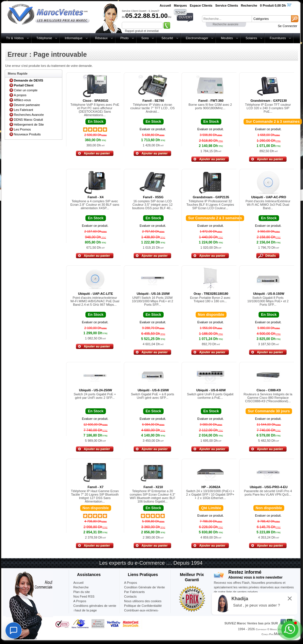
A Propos (131, 583)
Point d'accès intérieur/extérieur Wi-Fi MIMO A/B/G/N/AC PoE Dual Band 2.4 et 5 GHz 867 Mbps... (95, 301)
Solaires (251, 38)
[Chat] (14, 630)
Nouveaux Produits (27, 134)
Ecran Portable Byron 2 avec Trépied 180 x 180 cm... (210, 299)
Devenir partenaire (27, 105)
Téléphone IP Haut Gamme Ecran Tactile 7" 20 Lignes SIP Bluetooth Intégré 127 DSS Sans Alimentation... (95, 496)
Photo (125, 38)
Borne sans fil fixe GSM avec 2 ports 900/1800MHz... (210, 106)
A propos (20, 95)
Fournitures (278, 38)
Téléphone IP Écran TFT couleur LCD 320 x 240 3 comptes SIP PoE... (268, 108)
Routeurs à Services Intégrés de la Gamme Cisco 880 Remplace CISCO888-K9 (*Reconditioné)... (268, 398)
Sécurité (167, 38)
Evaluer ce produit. (153, 129)
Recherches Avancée (29, 115)
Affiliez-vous (22, 100)
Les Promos (22, 129)
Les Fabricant (24, 110)
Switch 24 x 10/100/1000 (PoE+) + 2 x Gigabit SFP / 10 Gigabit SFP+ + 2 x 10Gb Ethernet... (210, 494)
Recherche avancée (226, 24)
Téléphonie (44, 38)
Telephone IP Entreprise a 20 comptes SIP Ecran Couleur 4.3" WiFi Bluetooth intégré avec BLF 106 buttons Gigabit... (153, 496)
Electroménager (197, 38)
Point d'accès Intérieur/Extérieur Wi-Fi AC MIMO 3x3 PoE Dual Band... (268, 205)
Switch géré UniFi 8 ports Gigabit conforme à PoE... (210, 396)
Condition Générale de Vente (144, 587)
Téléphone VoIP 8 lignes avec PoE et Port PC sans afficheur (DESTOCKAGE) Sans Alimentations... (95, 110)
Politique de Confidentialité (143, 606)
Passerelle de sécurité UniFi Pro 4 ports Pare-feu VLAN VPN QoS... (268, 493)
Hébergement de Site (29, 124)
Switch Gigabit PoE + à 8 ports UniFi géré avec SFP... (153, 396)
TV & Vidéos (15, 38)
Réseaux (101, 38)
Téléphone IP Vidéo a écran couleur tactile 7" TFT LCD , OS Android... (153, 108)
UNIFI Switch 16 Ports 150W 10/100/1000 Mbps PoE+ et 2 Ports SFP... (153, 301)
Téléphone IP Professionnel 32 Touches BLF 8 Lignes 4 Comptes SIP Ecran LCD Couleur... (210, 205)
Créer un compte (26, 90)
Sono (145, 38)
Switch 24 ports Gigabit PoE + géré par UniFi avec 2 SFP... (95, 396)
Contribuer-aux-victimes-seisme (141, 613)
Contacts (130, 596)
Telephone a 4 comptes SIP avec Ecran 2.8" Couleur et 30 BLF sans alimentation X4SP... (95, 205)
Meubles (227, 38)
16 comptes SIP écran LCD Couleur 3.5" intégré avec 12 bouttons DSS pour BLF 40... (153, 205)
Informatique (73, 38)
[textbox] (227, 19)
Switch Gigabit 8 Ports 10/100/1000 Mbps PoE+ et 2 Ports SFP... (268, 301)
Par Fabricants (134, 592)
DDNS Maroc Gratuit (28, 120)
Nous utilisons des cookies (143, 601)
